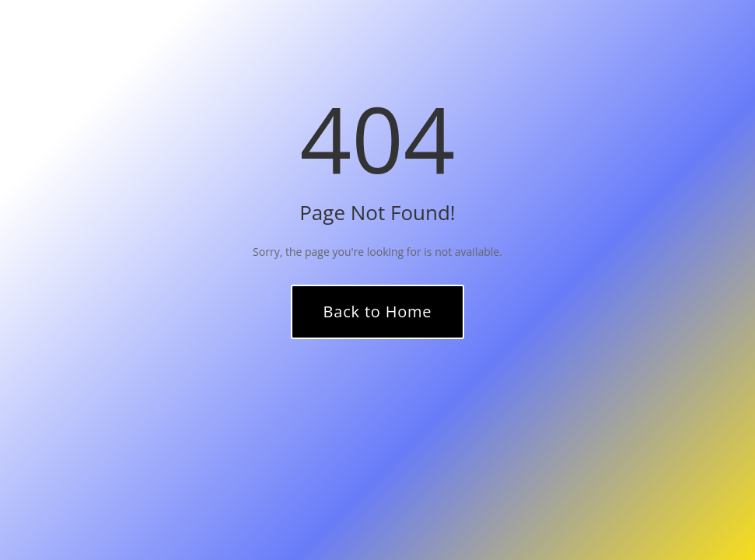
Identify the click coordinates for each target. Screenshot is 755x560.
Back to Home (378, 311)
